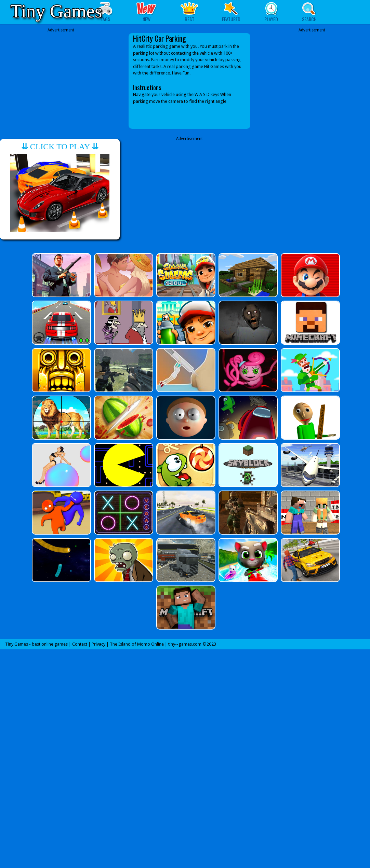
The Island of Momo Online (137, 644)
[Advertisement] (61, 81)
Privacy (98, 644)
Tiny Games (56, 11)
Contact (80, 644)
